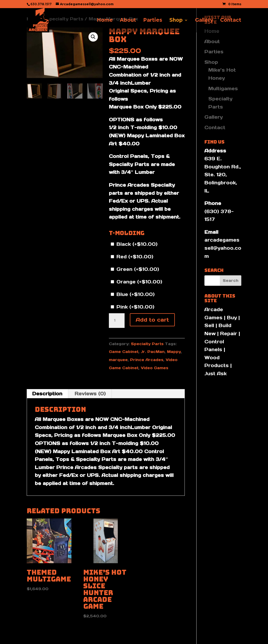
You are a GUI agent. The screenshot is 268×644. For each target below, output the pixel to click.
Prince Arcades (147, 360)
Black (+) (134, 244)
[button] (93, 37)
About (128, 21)
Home (105, 21)
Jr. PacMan (153, 352)
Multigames (223, 89)
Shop (176, 21)
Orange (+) (136, 282)
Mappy (174, 352)
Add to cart (152, 320)
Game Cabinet (124, 352)
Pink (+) (133, 307)
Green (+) (135, 269)
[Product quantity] (117, 321)
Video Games (155, 368)
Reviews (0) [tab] (90, 394)
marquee (118, 360)
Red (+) (132, 257)
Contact (231, 21)
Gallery (204, 21)
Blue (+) (133, 294)
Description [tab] (47, 394)
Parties (153, 21)
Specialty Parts (147, 344)
